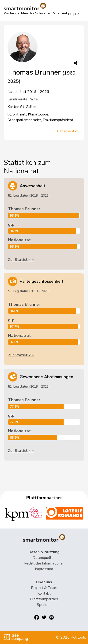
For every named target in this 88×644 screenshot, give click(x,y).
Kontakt (44, 593)
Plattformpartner (44, 599)
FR (77, 14)
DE (70, 14)
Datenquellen (44, 558)
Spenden (44, 605)
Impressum (44, 569)
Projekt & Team (44, 588)
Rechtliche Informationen (44, 563)
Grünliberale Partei (23, 99)
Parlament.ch (68, 131)
